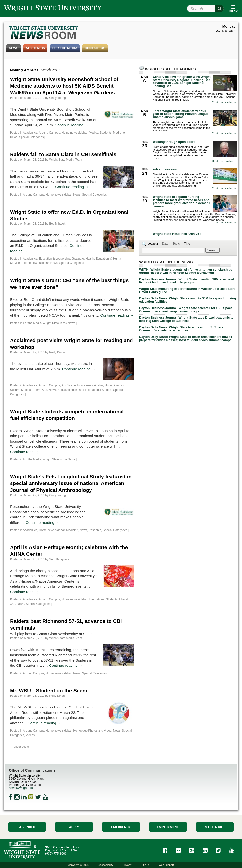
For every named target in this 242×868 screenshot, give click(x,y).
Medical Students (100, 133)
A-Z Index (27, 827)
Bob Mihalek (57, 224)
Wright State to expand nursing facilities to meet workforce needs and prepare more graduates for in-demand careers (181, 201)
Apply (74, 827)
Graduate (78, 259)
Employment (168, 827)
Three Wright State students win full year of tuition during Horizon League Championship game (181, 114)
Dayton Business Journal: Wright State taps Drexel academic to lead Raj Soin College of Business (186, 319)
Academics (35, 48)
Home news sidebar (74, 133)
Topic (176, 244)
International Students (103, 599)
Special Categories (31, 137)
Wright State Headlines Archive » (177, 234)
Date (165, 244)
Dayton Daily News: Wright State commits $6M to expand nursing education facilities (188, 300)
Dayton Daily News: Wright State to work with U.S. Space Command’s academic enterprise (181, 329)
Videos (30, 735)
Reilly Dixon (57, 352)
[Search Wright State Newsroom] (212, 250)
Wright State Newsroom (44, 33)
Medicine (119, 133)
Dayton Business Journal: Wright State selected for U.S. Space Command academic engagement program (186, 310)
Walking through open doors (174, 142)
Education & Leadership (54, 259)
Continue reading (71, 125)
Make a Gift (215, 827)
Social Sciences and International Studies (85, 390)
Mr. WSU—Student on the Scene (49, 691)
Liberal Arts (40, 390)
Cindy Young (57, 98)
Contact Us (95, 48)
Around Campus (49, 133)
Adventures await (166, 169)
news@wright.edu (21, 788)
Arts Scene (69, 385)
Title (187, 244)
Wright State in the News (59, 323)
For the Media (65, 48)
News (14, 48)
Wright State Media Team (66, 160)
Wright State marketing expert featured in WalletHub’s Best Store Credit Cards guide (187, 290)
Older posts (19, 747)
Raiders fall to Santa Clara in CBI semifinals (63, 154)
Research (95, 530)
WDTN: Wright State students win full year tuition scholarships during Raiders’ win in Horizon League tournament (186, 271)
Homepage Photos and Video (92, 731)
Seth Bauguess (59, 559)
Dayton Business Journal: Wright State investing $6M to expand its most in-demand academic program (187, 281)
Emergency (121, 827)
